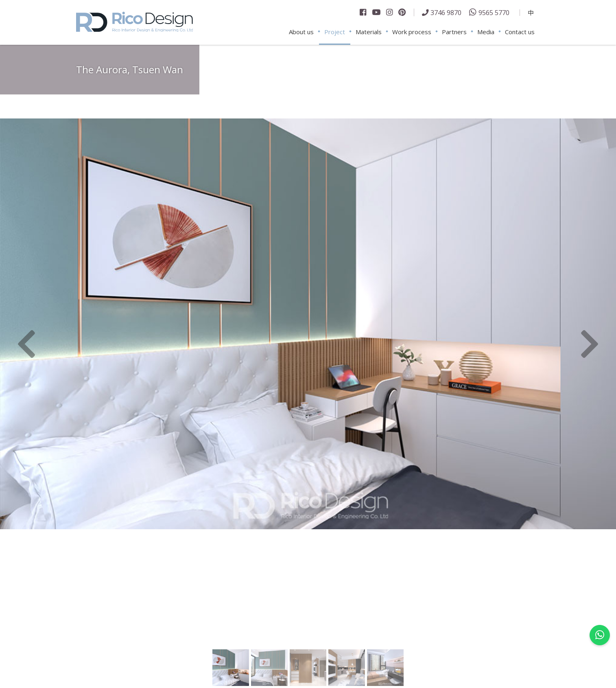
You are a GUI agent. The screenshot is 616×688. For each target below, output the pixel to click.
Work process (412, 32)
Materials (369, 32)
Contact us (520, 32)
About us (301, 32)
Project (335, 32)
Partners (454, 32)
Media (486, 32)
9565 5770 (494, 12)
